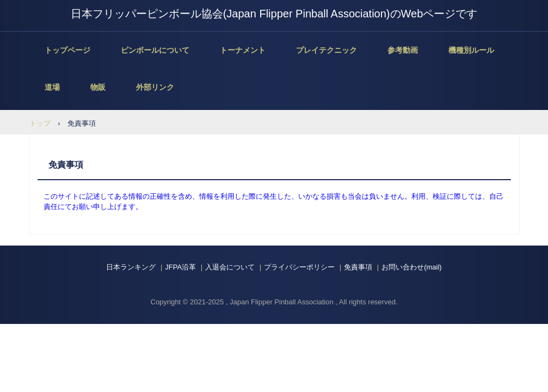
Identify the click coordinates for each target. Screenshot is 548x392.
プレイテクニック (327, 50)
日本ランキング (131, 267)
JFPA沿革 (180, 267)
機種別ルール (471, 50)
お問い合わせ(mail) (412, 267)
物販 (98, 87)
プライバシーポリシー (299, 267)
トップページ (67, 50)
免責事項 (358, 267)
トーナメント (243, 50)
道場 (52, 87)
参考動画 (403, 50)
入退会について (230, 267)
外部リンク (155, 87)
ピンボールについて (155, 50)
